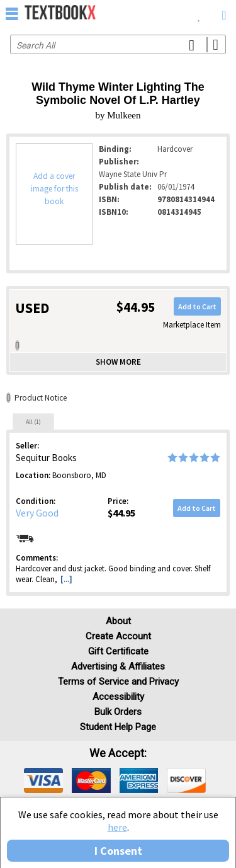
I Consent (118, 851)
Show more (118, 362)
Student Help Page (118, 727)
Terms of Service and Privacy (118, 682)
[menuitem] (199, 13)
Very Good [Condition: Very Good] (37, 513)
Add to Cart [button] (197, 306)
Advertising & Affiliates (118, 666)
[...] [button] (66, 579)
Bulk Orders (118, 712)
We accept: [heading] (118, 753)
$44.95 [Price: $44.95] (121, 513)
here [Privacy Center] (117, 827)
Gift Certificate (118, 651)
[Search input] (118, 44)
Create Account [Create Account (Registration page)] (118, 636)
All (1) (33, 422)
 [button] (12, 13)
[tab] (33, 421)
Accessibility (118, 697)
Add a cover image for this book (54, 189)
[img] (43, 780)
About (118, 621)
